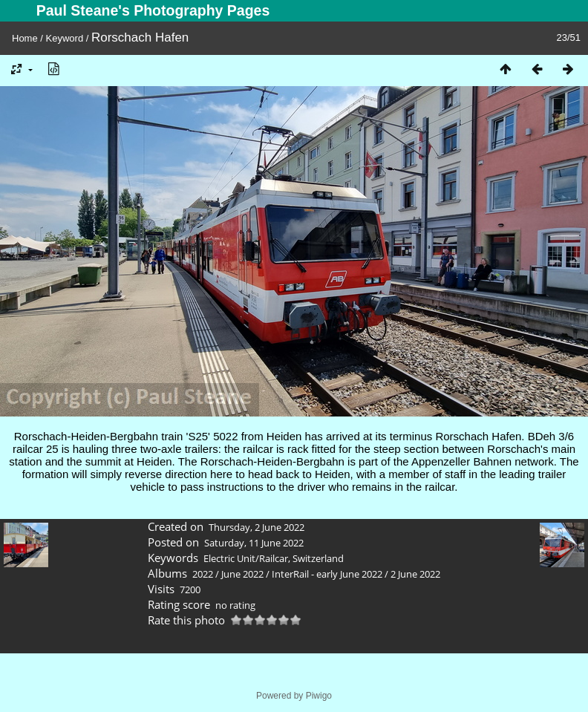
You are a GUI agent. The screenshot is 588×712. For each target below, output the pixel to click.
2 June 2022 (415, 574)
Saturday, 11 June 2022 (254, 543)
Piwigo (319, 696)
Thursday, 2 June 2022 (257, 527)
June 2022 (242, 574)
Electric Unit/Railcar (246, 558)
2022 (203, 574)
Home (25, 38)
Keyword (65, 38)
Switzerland (318, 558)
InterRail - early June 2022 (327, 574)
